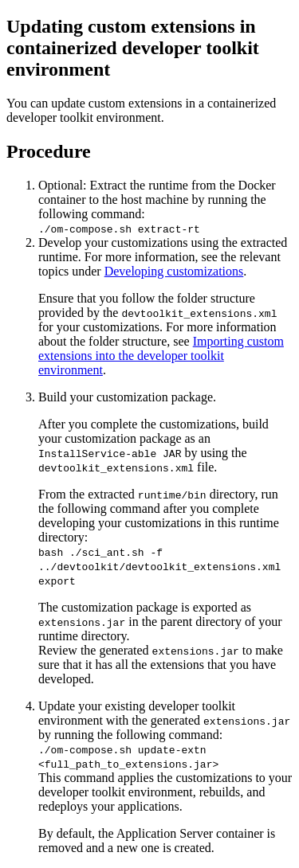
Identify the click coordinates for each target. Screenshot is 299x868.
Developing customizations (174, 271)
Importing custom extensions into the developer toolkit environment (161, 356)
